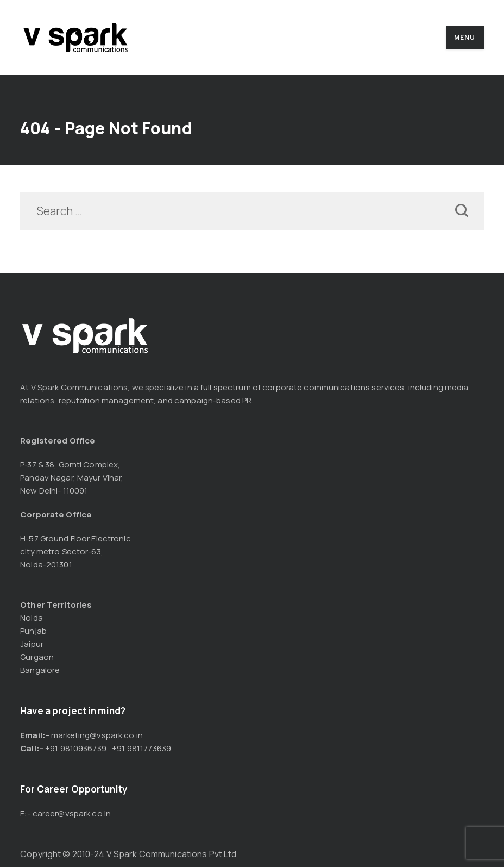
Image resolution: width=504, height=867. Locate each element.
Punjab (33, 631)
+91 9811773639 (141, 748)
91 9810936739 (78, 748)
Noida (31, 618)
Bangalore (40, 670)
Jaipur (32, 644)
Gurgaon (37, 657)
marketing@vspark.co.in (97, 735)
